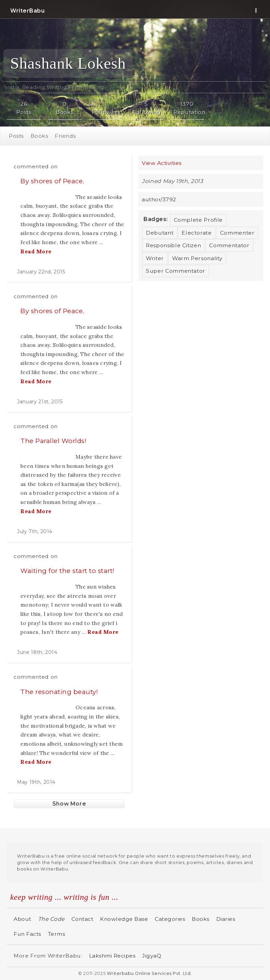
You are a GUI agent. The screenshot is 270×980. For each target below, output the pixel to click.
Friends (65, 136)
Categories (170, 919)
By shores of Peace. (52, 181)
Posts (16, 136)
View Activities (162, 163)
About (22, 919)
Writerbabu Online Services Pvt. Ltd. (149, 973)
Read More (36, 251)
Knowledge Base (124, 919)
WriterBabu (27, 11)
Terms (57, 934)
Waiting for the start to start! (67, 571)
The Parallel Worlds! (53, 441)
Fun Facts (27, 934)
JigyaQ (152, 956)
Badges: (156, 219)
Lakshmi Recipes (112, 956)
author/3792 (159, 199)
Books (39, 136)
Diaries (226, 919)
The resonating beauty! (59, 692)
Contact (82, 919)
